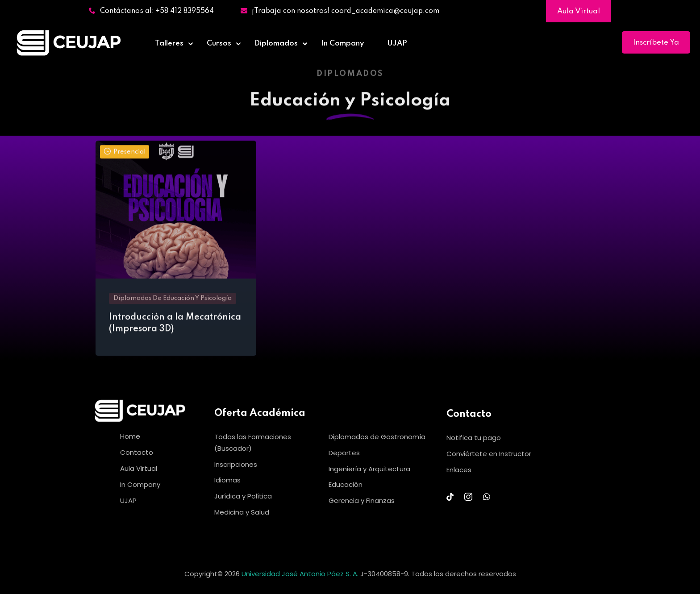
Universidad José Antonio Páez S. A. (301, 574)
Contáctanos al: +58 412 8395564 (151, 11)
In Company (342, 44)
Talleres (169, 44)
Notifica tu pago (474, 438)
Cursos (219, 44)
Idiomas (227, 480)
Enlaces (459, 470)
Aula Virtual (579, 11)
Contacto (137, 452)
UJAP (397, 44)
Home (130, 436)
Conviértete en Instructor (489, 454)
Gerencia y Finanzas (362, 501)
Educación (346, 484)
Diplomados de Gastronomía (377, 437)
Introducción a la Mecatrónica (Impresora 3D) (175, 326)
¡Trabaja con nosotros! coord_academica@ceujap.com (340, 11)
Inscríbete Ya (656, 43)
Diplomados (276, 44)
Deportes (344, 453)
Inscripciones (236, 464)
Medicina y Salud (242, 512)
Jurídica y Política (243, 496)
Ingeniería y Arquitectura (369, 469)
